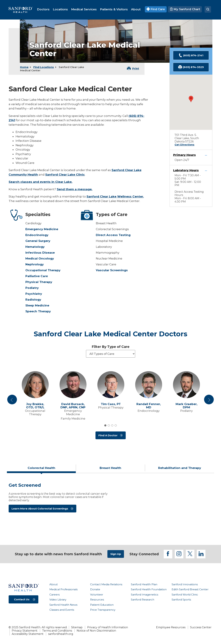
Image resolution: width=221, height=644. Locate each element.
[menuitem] (43, 9)
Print (136, 68)
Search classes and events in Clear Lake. (40, 182)
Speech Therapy (38, 311)
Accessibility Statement (28, 634)
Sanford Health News (63, 605)
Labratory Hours (186, 170)
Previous (13, 401)
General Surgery (38, 241)
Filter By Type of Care (111, 347)
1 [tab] (105, 425)
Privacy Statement (25, 631)
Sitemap (77, 627)
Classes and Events (62, 610)
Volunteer (97, 595)
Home (24, 67)
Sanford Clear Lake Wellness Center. (115, 196)
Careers (54, 595)
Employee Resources (171, 627)
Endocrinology (37, 235)
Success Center (201, 627)
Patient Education (102, 605)
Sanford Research (143, 600)
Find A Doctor (108, 435)
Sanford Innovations (185, 584)
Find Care (156, 9)
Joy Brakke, (35, 406)
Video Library (58, 600)
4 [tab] (116, 425)
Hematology (35, 247)
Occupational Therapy (43, 270)
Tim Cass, (111, 404)
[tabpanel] (110, 508)
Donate (95, 589)
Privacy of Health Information (108, 627)
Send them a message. (75, 189)
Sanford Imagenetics (145, 595)
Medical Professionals (63, 589)
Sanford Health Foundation (149, 589)
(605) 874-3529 (191, 67)
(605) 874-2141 (191, 55)
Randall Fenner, (149, 406)
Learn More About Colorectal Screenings (40, 509)
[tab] (41, 469)
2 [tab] (109, 425)
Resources (97, 600)
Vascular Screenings (112, 270)
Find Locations (44, 67)
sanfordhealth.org (61, 634)
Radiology (33, 300)
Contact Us (22, 599)
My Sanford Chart (185, 9)
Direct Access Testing (113, 235)
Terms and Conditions (57, 631)
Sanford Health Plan (144, 584)
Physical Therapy (39, 282)
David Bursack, (73, 406)
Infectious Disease (40, 253)
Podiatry (32, 288)
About (54, 584)
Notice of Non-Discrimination (96, 631)
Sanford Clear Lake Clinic (65, 175)
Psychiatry (34, 294)
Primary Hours (184, 155)
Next (209, 401)
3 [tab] (112, 425)
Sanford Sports (181, 600)
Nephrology (35, 264)
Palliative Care (37, 276)
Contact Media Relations (106, 584)
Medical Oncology (40, 258)
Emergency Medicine (42, 229)
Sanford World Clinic (185, 595)
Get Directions (184, 145)
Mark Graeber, (186, 406)
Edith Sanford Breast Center (190, 589)
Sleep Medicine (37, 305)
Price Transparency (103, 610)
